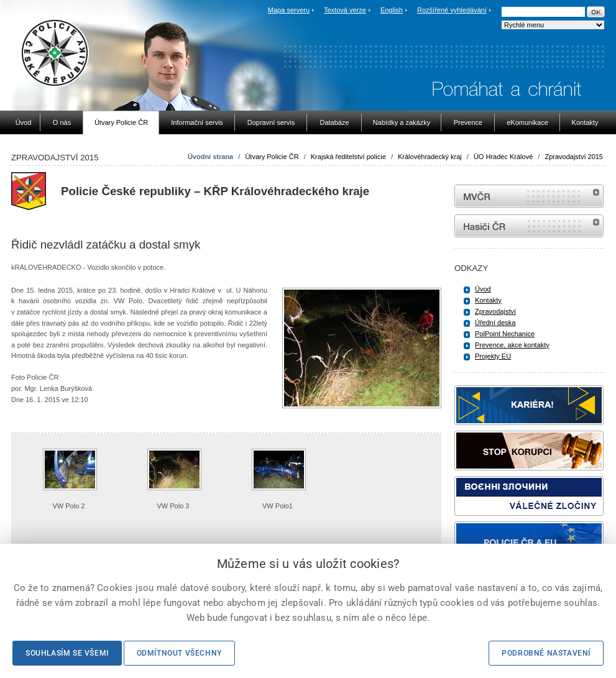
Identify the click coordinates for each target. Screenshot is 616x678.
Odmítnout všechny (179, 653)
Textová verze (345, 10)
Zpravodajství (495, 311)
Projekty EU (493, 356)
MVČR (529, 196)
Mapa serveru (289, 10)
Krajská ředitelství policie (348, 157)
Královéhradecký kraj (430, 157)
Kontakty (488, 300)
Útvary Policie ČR (272, 157)
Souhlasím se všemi (67, 653)
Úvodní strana (210, 157)
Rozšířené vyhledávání (452, 10)
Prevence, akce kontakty (512, 345)
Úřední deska (495, 323)
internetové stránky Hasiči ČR (529, 226)
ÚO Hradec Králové (503, 157)
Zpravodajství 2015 (574, 157)
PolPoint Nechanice (505, 334)
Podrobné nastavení (546, 653)
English (392, 10)
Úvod (483, 289)
